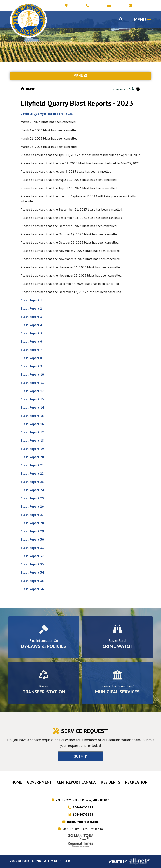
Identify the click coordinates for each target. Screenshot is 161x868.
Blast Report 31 (32, 548)
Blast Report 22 (32, 473)
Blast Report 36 (32, 589)
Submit (80, 756)
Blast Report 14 (32, 407)
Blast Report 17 (32, 432)
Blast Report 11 (32, 383)
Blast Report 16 (32, 424)
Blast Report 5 (31, 333)
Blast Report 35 (32, 581)
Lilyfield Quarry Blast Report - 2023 (47, 114)
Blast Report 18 (32, 440)
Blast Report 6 (31, 341)
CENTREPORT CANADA (76, 782)
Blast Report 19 (32, 449)
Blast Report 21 (32, 465)
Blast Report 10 (32, 374)
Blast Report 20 (32, 457)
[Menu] (143, 19)
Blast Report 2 (31, 308)
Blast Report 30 (32, 539)
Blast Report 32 (33, 556)
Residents (111, 782)
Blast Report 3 (31, 317)
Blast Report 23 (32, 482)
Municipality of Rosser (28, 21)
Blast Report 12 (32, 391)
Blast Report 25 (32, 498)
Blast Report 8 (31, 358)
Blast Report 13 (32, 399)
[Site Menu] (80, 76)
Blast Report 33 (32, 564)
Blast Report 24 (32, 490)
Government (39, 782)
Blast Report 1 (31, 300)
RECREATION (136, 782)
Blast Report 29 (32, 531)
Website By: (130, 862)
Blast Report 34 (32, 572)
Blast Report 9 (31, 366)
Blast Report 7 (31, 350)
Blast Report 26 (32, 506)
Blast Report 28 (32, 523)
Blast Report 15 (32, 416)
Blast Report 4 (31, 325)
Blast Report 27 (32, 515)
